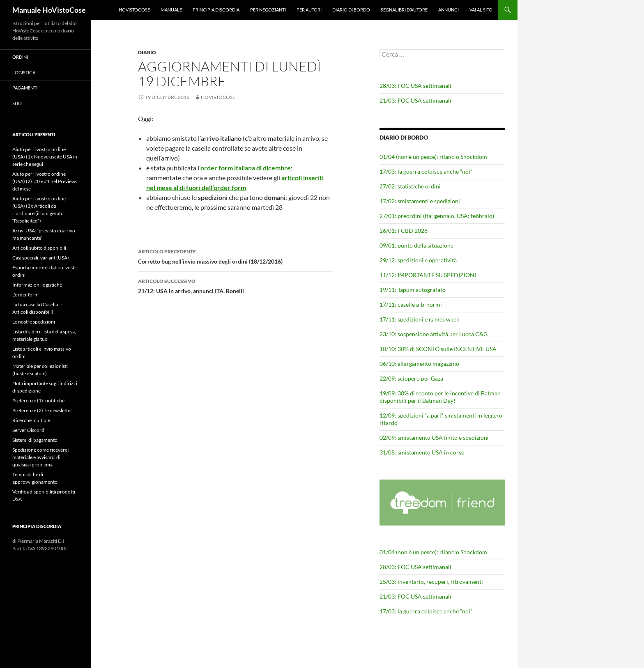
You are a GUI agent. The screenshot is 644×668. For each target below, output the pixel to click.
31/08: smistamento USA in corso (422, 452)
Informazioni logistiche (37, 285)
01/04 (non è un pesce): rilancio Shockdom (433, 157)
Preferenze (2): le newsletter (42, 410)
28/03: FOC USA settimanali (415, 86)
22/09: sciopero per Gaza (411, 378)
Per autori (309, 10)
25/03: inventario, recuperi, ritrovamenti (431, 582)
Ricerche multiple (31, 420)
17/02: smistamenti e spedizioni (420, 201)
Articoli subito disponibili (39, 248)
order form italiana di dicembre (246, 168)
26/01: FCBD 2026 (404, 231)
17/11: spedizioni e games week (419, 319)
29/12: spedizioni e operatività (418, 260)
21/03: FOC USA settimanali (415, 100)
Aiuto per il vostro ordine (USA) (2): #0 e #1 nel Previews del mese (45, 181)
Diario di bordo (351, 10)
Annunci (448, 10)
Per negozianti (268, 10)
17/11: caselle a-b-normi (411, 304)
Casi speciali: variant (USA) (41, 258)
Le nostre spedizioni (34, 322)
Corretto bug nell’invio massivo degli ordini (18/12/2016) (235, 256)
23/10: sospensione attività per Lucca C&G (434, 334)
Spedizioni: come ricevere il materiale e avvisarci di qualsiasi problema (41, 457)
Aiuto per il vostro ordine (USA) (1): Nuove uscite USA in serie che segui (45, 157)
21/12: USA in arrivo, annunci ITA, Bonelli (235, 285)
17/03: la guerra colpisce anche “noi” (426, 171)
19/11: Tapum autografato (413, 290)
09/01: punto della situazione (416, 245)
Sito (17, 103)
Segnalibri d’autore (404, 10)
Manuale (171, 10)
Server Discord (28, 430)
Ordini (20, 57)
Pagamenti (25, 88)
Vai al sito (481, 10)
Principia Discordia (216, 10)
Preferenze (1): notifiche (38, 401)
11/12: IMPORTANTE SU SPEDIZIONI (428, 275)
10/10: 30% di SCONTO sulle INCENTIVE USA (438, 349)
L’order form (25, 295)
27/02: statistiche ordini (410, 186)
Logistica (24, 72)
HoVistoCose (134, 10)
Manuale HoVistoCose (49, 10)
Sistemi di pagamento (35, 440)
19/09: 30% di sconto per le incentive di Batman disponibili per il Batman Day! (440, 397)
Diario (147, 52)
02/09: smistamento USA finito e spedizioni (434, 437)
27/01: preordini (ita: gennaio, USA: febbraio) (437, 216)
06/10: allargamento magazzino (419, 364)
